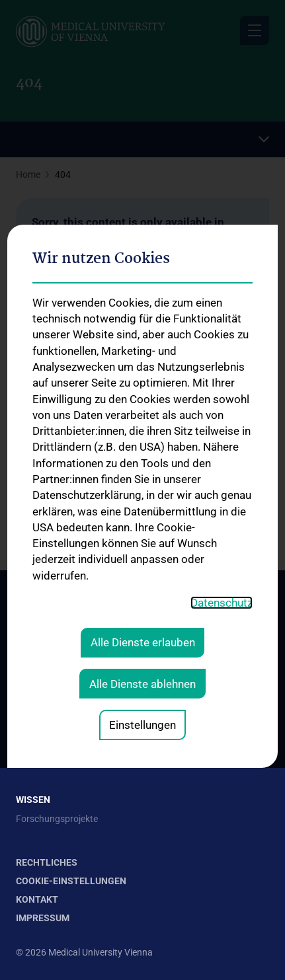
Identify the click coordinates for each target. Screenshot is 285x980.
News (27, 720)
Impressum (43, 918)
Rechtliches (47, 862)
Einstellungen (142, 578)
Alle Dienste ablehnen (142, 537)
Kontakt (32, 662)
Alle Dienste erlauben (143, 496)
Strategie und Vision (57, 641)
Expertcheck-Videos (56, 741)
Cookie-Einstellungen (71, 881)
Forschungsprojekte (57, 819)
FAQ (24, 762)
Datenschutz (222, 456)
